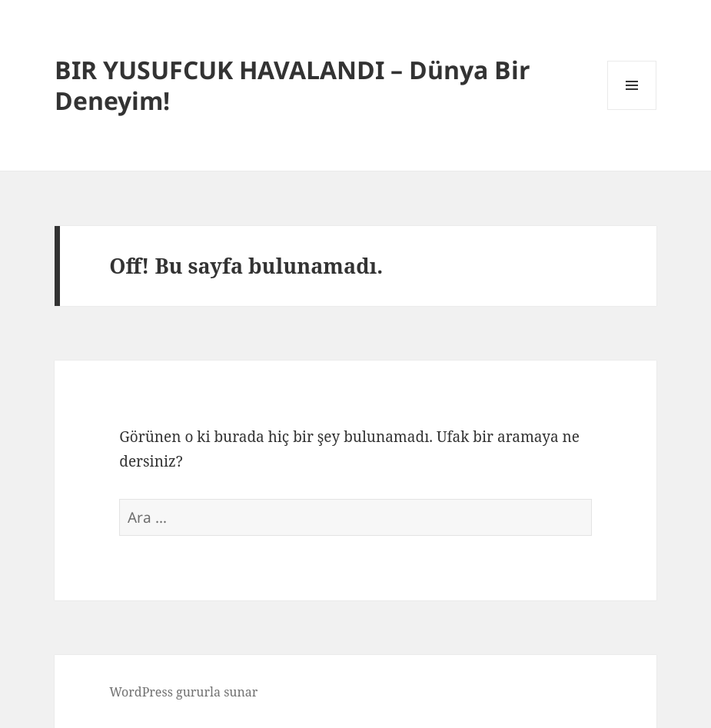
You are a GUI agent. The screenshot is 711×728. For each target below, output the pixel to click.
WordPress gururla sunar (183, 692)
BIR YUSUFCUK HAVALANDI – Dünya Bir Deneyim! (292, 85)
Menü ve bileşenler (632, 110)
